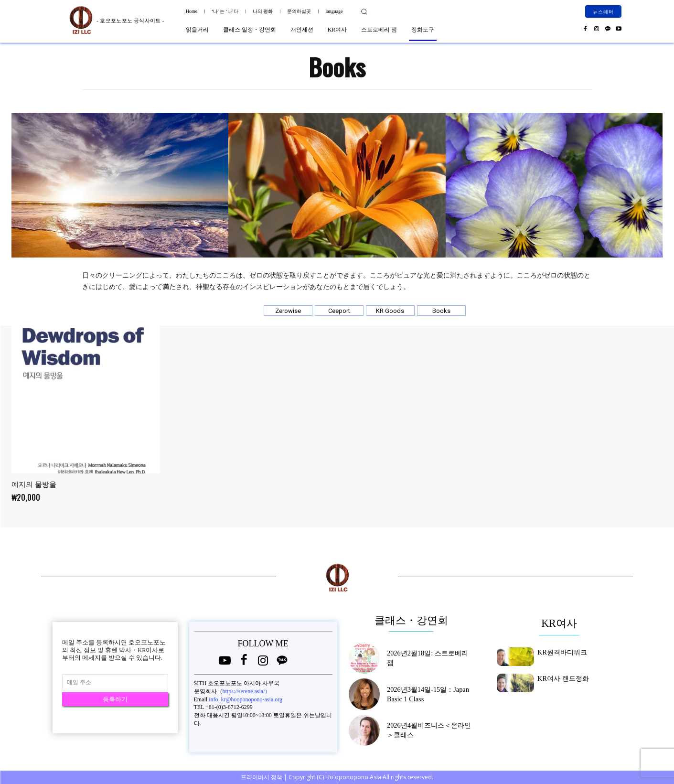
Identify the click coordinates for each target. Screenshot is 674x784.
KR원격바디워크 (559, 651)
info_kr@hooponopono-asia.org (246, 699)
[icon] (225, 662)
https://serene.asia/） (247, 691)
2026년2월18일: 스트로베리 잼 (425, 658)
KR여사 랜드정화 (559, 677)
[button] (364, 11)
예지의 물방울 (34, 484)
